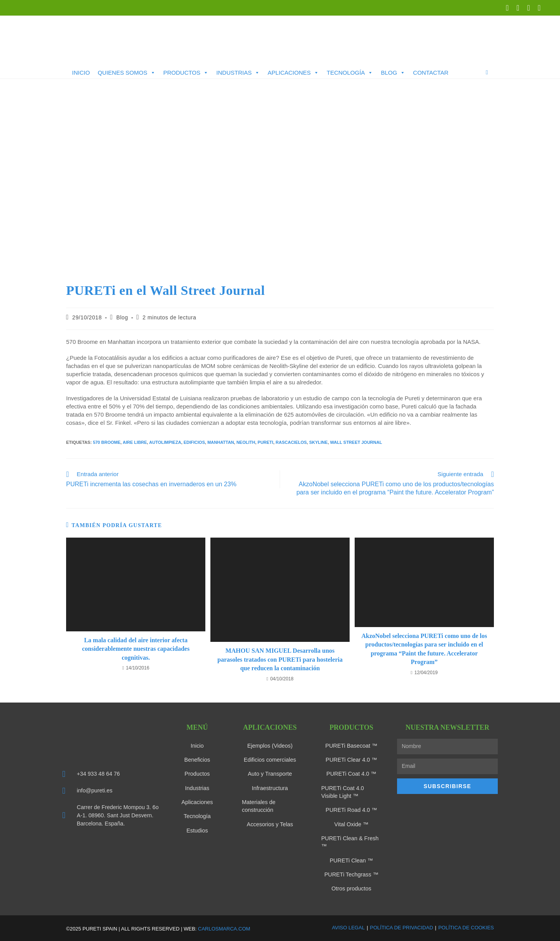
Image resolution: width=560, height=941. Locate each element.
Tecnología (350, 73)
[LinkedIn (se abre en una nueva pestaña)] (518, 8)
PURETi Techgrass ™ (351, 873)
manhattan (221, 442)
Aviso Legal (348, 926)
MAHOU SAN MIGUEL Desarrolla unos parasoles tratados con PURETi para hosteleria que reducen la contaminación (280, 659)
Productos (186, 73)
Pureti (265, 442)
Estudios (197, 830)
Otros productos (352, 887)
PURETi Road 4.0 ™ (351, 810)
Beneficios (197, 760)
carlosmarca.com (224, 927)
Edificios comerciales (270, 760)
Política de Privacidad (401, 926)
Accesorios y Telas (270, 824)
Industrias (238, 73)
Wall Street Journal (356, 442)
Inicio (81, 73)
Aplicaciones (293, 73)
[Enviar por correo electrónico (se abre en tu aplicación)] (537, 8)
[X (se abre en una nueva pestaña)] (507, 8)
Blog (393, 73)
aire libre (135, 442)
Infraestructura (270, 788)
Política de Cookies (466, 926)
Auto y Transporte (270, 774)
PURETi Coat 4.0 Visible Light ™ (351, 792)
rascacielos (291, 442)
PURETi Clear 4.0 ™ (351, 760)
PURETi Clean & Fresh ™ (349, 841)
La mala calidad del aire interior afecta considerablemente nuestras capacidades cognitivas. (136, 649)
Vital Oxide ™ (351, 824)
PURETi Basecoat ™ (351, 746)
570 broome (107, 442)
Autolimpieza (165, 442)
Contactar (431, 73)
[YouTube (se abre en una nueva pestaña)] (528, 8)
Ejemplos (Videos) (270, 746)
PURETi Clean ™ (351, 859)
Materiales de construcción (258, 806)
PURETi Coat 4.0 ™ (351, 774)
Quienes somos (127, 73)
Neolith (246, 442)
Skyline (318, 442)
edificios (194, 442)
